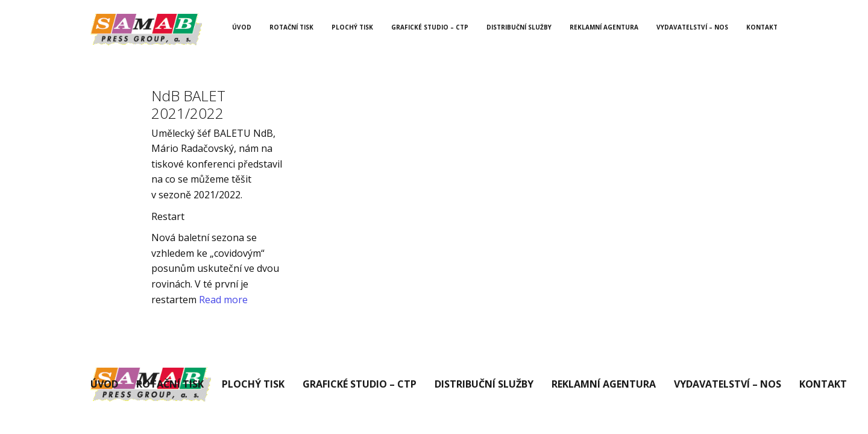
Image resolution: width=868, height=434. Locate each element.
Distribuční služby (519, 27)
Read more (223, 300)
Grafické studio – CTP (430, 27)
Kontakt (762, 27)
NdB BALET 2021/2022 (188, 104)
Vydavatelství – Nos (692, 27)
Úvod (242, 27)
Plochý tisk (352, 27)
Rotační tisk (291, 27)
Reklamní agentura (604, 27)
